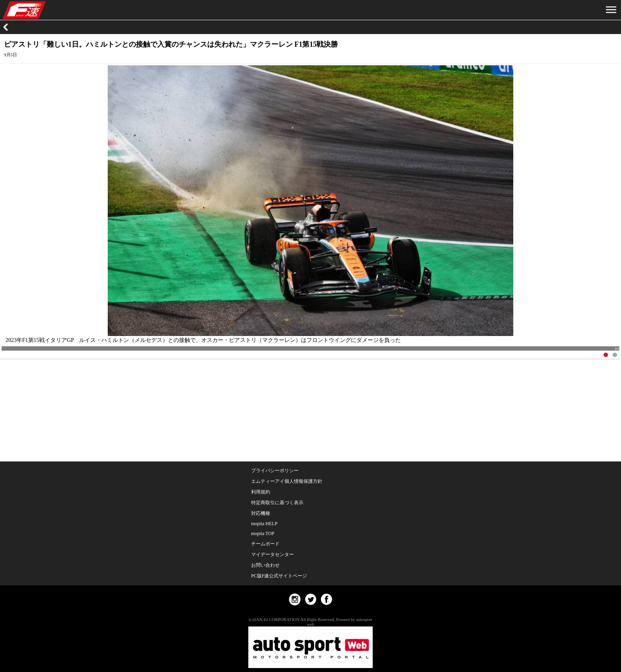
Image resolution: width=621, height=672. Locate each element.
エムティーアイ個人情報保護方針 (287, 481)
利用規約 (261, 492)
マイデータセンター (272, 554)
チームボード (265, 544)
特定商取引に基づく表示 (277, 503)
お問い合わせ (265, 565)
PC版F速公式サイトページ (279, 576)
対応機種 (261, 513)
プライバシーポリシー (275, 471)
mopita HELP (264, 524)
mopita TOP (263, 533)
